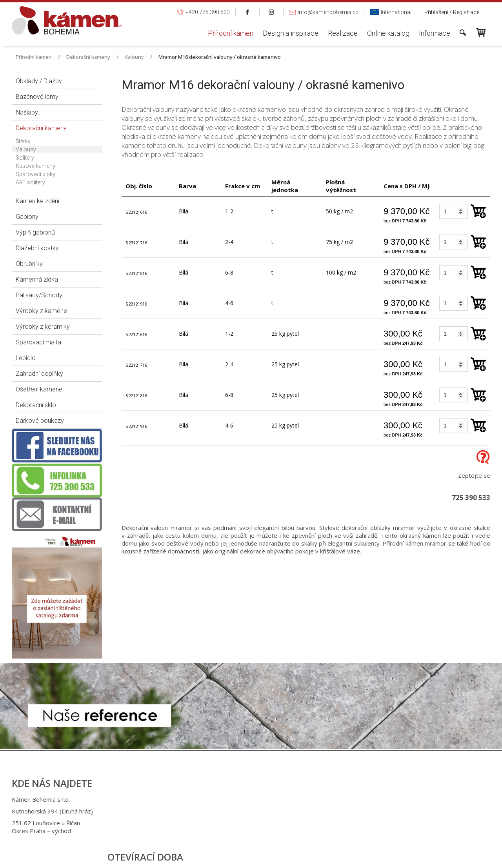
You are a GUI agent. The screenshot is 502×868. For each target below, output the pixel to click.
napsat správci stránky (245, 856)
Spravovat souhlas (381, 856)
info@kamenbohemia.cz (259, 823)
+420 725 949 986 (250, 811)
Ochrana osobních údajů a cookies (315, 856)
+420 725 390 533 (249, 799)
